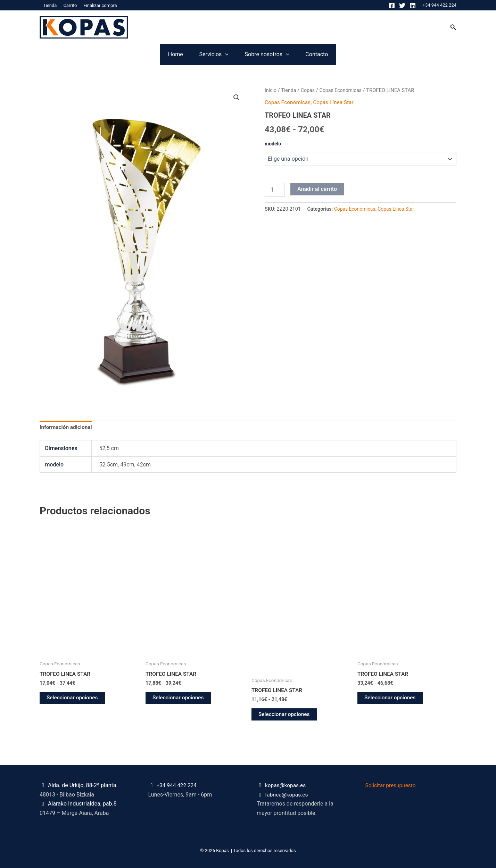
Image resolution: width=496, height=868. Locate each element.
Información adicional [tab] (67, 428)
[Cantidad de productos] (275, 189)
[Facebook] (392, 6)
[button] (453, 27)
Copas (309, 90)
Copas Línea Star (336, 102)
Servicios (201, 54)
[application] (213, 54)
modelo (273, 143)
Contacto (355, 54)
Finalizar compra (100, 5)
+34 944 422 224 (440, 5)
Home (137, 54)
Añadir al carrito (317, 189)
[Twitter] (402, 6)
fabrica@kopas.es (287, 795)
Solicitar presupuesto (392, 785)
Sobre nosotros (280, 54)
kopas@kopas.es (286, 785)
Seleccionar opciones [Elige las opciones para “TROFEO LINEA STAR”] (73, 699)
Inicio (271, 90)
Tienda (50, 5)
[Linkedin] (413, 6)
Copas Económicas (343, 90)
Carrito (70, 5)
